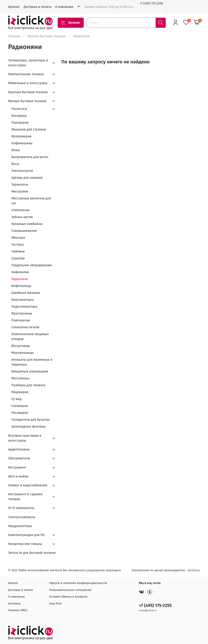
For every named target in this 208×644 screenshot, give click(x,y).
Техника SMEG (18, 610)
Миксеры (18, 238)
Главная (14, 36)
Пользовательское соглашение (70, 590)
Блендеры (19, 116)
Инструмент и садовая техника (25, 497)
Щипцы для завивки (27, 178)
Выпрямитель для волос (30, 157)
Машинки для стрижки (29, 129)
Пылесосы (19, 109)
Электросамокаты (22, 517)
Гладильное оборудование (32, 265)
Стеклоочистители (25, 327)
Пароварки (20, 122)
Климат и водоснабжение (28, 485)
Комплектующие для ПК (26, 535)
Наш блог (56, 604)
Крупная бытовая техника (28, 92)
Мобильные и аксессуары (28, 83)
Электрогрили (22, 171)
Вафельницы (21, 286)
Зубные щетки (22, 217)
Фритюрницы (22, 313)
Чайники (18, 251)
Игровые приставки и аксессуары (25, 438)
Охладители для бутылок (30, 420)
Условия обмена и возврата (68, 597)
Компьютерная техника (26, 74)
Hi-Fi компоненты (21, 508)
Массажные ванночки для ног (31, 201)
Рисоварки (20, 413)
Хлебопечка (20, 210)
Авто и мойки (18, 476)
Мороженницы (23, 353)
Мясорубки (20, 191)
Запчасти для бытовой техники (32, 553)
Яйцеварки (20, 392)
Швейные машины (26, 293)
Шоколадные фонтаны (29, 426)
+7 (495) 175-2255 (151, 3)
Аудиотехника (19, 449)
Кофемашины (22, 143)
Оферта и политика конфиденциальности (78, 583)
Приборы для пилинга (28, 385)
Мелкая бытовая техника (47, 36)
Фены (16, 150)
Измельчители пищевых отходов (30, 336)
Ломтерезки (21, 320)
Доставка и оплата (37, 7)
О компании (64, 7)
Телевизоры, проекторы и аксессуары (28, 63)
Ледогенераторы (24, 306)
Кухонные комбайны (27, 224)
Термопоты (20, 185)
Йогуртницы (21, 346)
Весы (15, 164)
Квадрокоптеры (20, 526)
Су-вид (16, 399)
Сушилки (18, 258)
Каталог (14, 7)
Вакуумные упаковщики (30, 371)
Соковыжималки (24, 231)
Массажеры (20, 378)
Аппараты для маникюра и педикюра (32, 362)
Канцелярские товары (25, 544)
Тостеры (18, 244)
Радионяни (20, 279)
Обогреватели (19, 458)
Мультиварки (21, 136)
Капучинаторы (23, 300)
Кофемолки (20, 272)
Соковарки (20, 406)
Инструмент (17, 467)
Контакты (14, 604)
